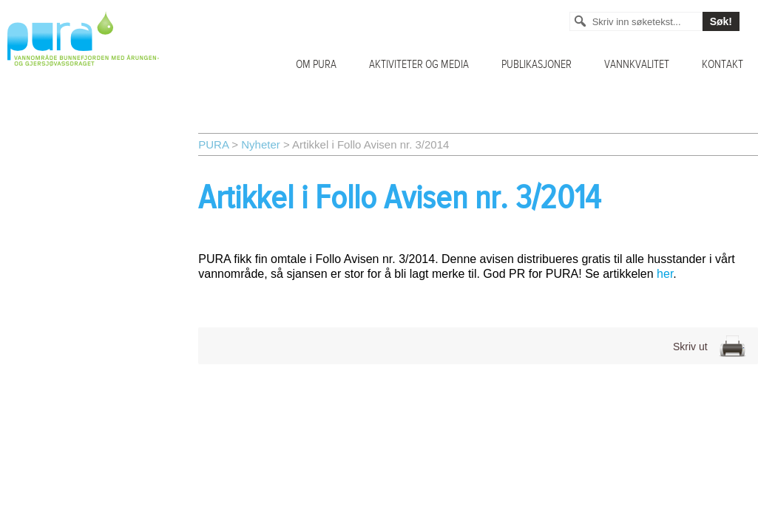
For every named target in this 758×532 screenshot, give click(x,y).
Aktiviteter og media (419, 65)
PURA (213, 144)
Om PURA (316, 65)
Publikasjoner (537, 65)
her (665, 274)
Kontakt (723, 65)
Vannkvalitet (637, 65)
